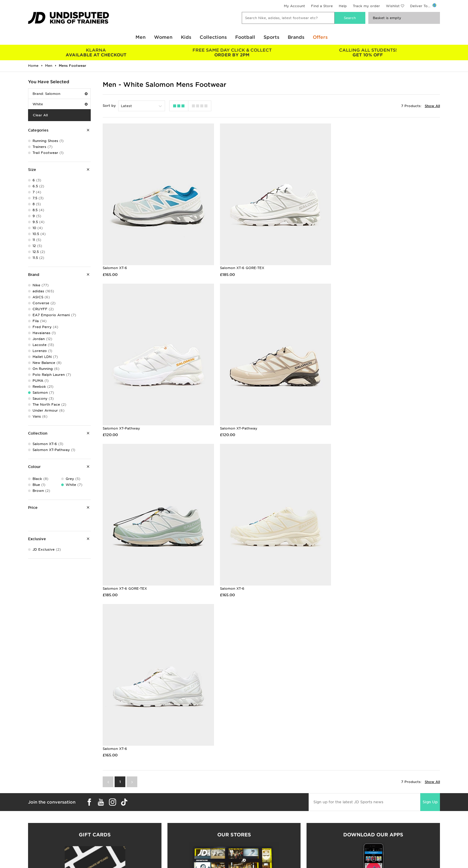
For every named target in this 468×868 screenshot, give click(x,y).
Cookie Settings (351, 822)
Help (343, 6)
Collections (213, 37)
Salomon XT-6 (115, 264)
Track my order (366, 6)
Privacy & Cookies (353, 809)
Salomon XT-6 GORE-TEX (239, 264)
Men (141, 37)
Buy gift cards (95, 744)
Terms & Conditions (354, 803)
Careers (241, 803)
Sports (271, 37)
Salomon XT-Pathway (350, 264)
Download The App (45, 828)
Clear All (40, 115)
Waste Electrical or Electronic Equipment (168, 828)
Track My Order (145, 822)
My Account (294, 6)
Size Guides (38, 809)
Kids (186, 37)
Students (36, 803)
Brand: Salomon (60, 94)
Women (163, 37)
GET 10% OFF (368, 52)
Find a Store (322, 6)
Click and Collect (146, 809)
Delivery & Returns (147, 803)
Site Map (345, 828)
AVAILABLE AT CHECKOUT (96, 52)
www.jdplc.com (98, 858)
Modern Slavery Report (357, 834)
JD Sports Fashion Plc (253, 809)
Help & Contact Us (147, 816)
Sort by (109, 106)
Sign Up (430, 631)
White (60, 104)
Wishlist (393, 6)
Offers (320, 37)
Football (245, 37)
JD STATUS (37, 822)
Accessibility (348, 816)
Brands (296, 37)
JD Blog (35, 834)
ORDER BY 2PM (232, 52)
